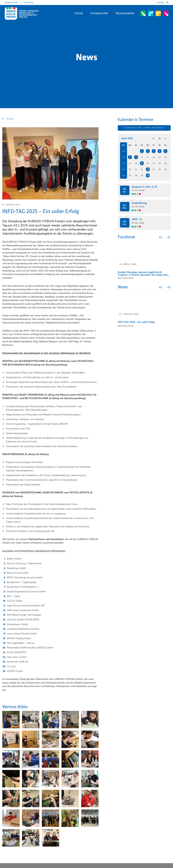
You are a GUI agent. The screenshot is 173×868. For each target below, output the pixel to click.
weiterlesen (126, 278)
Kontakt (161, 2)
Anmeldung (28, 2)
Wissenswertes (125, 13)
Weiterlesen (126, 326)
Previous (161, 237)
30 (148, 175)
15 (142, 163)
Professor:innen (11, 2)
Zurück (10, 119)
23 (148, 169)
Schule (79, 13)
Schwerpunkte (99, 13)
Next (169, 237)
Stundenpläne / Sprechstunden (144, 128)
